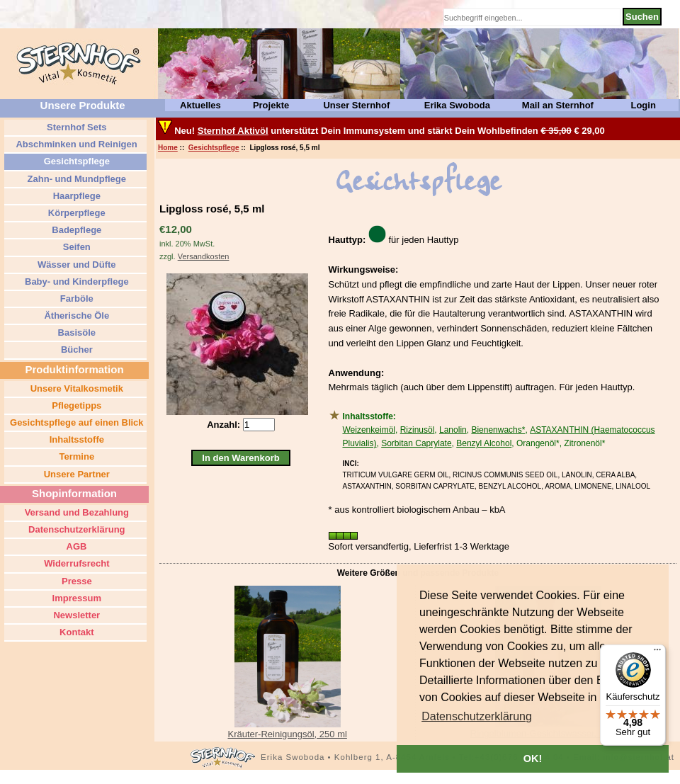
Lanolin (453, 430)
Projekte (271, 105)
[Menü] (657, 653)
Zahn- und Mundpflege (75, 179)
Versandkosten (204, 256)
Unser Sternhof (356, 105)
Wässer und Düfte (75, 265)
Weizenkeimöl (369, 430)
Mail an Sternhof (558, 105)
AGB (75, 546)
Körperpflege (75, 213)
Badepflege (76, 230)
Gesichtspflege (214, 148)
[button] (477, 717)
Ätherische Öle (75, 316)
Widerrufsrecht (76, 563)
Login (643, 105)
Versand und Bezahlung (75, 512)
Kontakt (76, 632)
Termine (75, 456)
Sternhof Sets (75, 127)
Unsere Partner (75, 474)
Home (168, 148)
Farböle (75, 299)
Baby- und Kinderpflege (75, 282)
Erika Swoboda (457, 105)
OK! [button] (533, 759)
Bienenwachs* (498, 430)
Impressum (75, 598)
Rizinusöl (418, 430)
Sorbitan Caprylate (416, 443)
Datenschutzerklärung (75, 529)
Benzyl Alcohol (484, 443)
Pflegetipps (76, 405)
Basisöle (75, 333)
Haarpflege (75, 196)
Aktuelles (200, 105)
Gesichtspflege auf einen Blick (75, 422)
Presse (75, 581)
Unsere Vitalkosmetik (75, 388)
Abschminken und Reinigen (75, 144)
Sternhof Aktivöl (233, 131)
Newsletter (75, 615)
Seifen (75, 247)
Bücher (75, 350)
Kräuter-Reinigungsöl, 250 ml (287, 734)
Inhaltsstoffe (75, 439)
